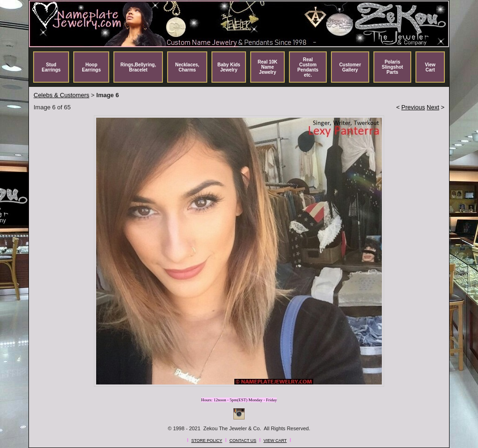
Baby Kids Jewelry (229, 67)
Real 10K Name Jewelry (267, 67)
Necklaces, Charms (187, 67)
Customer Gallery (350, 67)
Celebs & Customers (61, 95)
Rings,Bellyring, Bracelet (138, 67)
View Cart (430, 67)
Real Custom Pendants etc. (308, 67)
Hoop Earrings (91, 67)
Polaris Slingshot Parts (393, 67)
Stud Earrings (51, 67)
